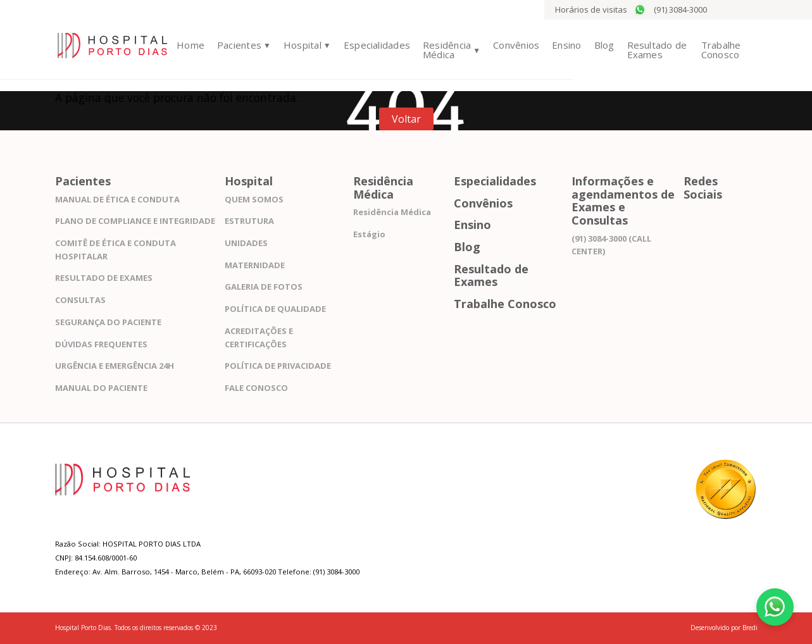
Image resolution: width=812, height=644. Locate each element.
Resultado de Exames (650, 50)
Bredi (750, 628)
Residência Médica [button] (436, 50)
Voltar (406, 119)
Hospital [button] (292, 45)
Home (180, 45)
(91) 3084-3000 (670, 9)
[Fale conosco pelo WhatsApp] (774, 606)
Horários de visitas (591, 9)
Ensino (559, 45)
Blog (597, 45)
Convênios (509, 45)
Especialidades (366, 45)
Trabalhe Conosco (718, 50)
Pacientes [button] (228, 45)
